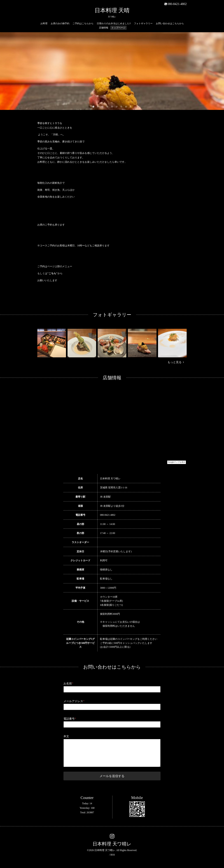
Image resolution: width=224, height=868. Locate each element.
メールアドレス (74, 701)
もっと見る (176, 362)
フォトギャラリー (143, 23)
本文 (66, 736)
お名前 (68, 683)
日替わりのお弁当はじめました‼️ (114, 23)
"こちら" (52, 273)
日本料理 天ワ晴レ (112, 844)
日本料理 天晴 (112, 10)
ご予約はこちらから (83, 23)
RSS (113, 855)
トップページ (118, 28)
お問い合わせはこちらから (170, 23)
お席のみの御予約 (60, 23)
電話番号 (70, 719)
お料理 (44, 23)
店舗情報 (104, 28)
